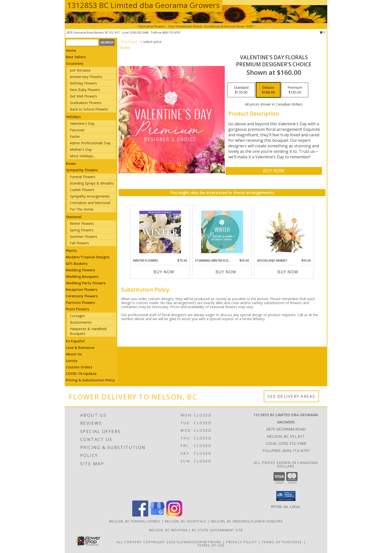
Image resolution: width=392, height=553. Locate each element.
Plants (71, 250)
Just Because (80, 70)
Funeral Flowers (83, 177)
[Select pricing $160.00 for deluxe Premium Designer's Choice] (268, 90)
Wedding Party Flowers (86, 283)
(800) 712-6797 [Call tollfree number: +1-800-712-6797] (171, 32)
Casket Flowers (82, 190)
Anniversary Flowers (86, 77)
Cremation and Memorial (90, 203)
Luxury (72, 361)
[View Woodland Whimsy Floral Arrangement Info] (284, 232)
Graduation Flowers (86, 103)
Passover (77, 130)
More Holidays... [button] (83, 156)
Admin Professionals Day (90, 143)
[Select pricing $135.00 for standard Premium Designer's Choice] (241, 90)
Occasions (74, 63)
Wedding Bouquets (82, 277)
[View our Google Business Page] (157, 515)
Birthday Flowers (83, 83)
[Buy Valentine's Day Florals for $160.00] (274, 171)
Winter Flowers (82, 223)
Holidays (73, 117)
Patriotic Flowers (80, 303)
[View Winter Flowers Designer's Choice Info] (160, 232)
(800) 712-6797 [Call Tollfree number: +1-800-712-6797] (296, 450)
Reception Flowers (81, 290)
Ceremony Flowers (82, 296)
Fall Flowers (79, 243)
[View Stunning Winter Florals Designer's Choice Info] (222, 232)
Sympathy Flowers (82, 170)
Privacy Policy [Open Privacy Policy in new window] (242, 542)
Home (71, 50)
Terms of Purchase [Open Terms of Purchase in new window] (282, 542)
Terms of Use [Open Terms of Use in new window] (211, 545)
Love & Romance (80, 348)
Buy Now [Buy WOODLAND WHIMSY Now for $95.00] (288, 272)
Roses (71, 163)
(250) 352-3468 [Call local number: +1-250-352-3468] (140, 32)
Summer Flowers (83, 236)
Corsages (77, 316)
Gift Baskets (77, 263)
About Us (74, 354)
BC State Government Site (217, 530)
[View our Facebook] (140, 515)
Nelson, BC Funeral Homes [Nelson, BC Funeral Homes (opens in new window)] (135, 521)
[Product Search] (82, 43)
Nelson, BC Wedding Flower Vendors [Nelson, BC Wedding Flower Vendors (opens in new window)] (247, 521)
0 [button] (322, 32)
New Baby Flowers (85, 90)
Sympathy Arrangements (90, 196)
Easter (75, 136)
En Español (75, 341)
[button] (286, 496)
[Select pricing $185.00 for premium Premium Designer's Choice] (295, 90)
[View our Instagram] (174, 515)
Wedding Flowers (80, 270)
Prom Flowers (77, 309)
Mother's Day (81, 149)
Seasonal (74, 217)
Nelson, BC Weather (168, 530)
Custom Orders (79, 367)
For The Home (82, 209)
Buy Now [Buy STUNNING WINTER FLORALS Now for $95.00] (226, 272)
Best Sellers (76, 57)
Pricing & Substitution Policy (90, 380)
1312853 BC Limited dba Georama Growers (143, 5)
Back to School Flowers (89, 109)
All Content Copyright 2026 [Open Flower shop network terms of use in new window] (146, 542)
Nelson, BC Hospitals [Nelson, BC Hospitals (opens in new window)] (186, 521)
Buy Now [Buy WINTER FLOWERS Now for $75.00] (164, 272)
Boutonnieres (81, 322)
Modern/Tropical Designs (88, 257)
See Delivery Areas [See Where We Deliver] (291, 396)
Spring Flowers (82, 230)
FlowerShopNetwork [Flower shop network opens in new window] (199, 542)
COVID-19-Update (81, 374)
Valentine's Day (82, 123)
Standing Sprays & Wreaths (92, 183)
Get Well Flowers (83, 96)
